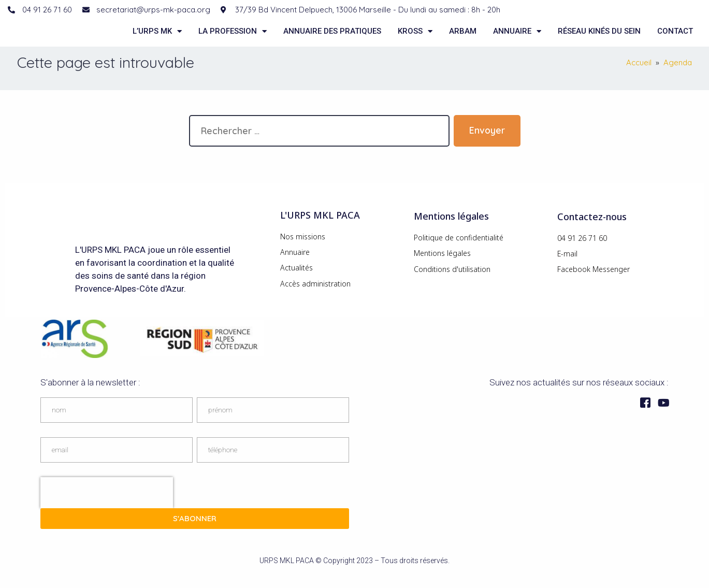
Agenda (678, 76)
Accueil (639, 76)
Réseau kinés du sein (599, 38)
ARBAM (463, 38)
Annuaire (517, 38)
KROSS (415, 38)
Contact (675, 38)
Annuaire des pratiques (332, 38)
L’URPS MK (157, 38)
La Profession (233, 38)
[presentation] (107, 506)
